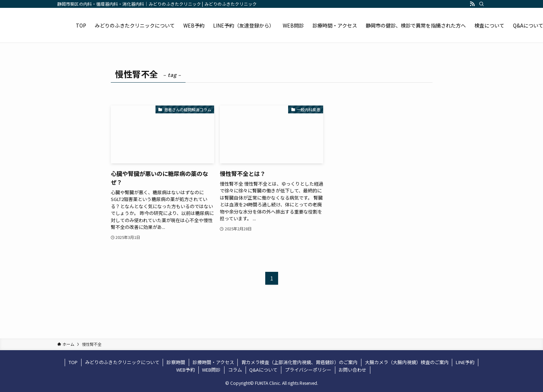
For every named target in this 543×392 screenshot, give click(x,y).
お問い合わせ (352, 370)
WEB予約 (186, 370)
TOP (73, 362)
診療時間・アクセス (213, 362)
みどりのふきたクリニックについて (122, 362)
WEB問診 (211, 370)
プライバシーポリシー (308, 370)
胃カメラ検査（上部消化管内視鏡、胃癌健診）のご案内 (299, 362)
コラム (235, 370)
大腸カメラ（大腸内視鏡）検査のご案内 (407, 362)
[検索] (482, 4)
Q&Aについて (263, 370)
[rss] (472, 4)
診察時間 (176, 362)
